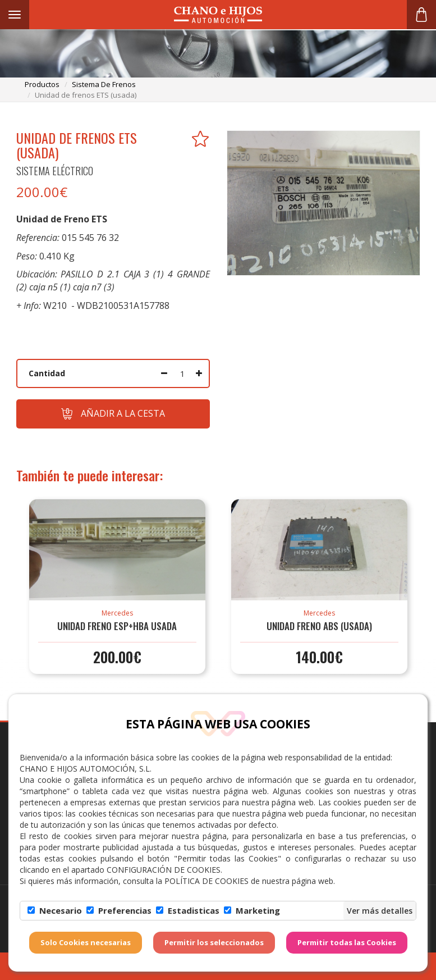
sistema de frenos (104, 84)
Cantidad (47, 373)
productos (42, 84)
